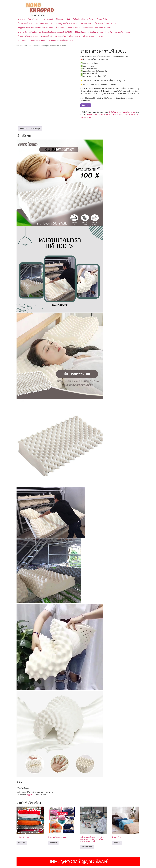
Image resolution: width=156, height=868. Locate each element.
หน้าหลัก (20, 46)
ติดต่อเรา (86, 105)
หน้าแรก (21, 19)
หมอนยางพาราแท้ (131, 115)
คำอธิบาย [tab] (23, 129)
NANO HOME (86, 23)
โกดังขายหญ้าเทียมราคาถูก (105, 23)
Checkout (60, 19)
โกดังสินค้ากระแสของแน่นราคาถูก (36, 46)
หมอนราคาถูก (86, 117)
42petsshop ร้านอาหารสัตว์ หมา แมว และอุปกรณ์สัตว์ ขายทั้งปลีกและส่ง (46, 41)
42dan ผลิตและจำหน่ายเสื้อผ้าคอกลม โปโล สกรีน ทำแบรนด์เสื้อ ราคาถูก (102, 32)
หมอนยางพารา (118, 115)
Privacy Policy (102, 19)
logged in (30, 795)
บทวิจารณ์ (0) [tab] (35, 129)
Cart (68, 19)
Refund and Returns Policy (83, 19)
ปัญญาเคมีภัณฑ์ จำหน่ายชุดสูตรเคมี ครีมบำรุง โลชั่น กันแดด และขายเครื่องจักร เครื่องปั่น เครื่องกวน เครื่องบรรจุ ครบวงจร (64, 28)
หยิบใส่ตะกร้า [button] (87, 847)
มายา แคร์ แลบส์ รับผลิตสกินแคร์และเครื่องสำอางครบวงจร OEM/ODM (45, 32)
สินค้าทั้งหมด (33, 19)
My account (48, 19)
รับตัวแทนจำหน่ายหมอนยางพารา (98, 115)
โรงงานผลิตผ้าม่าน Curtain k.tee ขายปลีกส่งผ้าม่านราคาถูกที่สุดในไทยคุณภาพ (48, 23)
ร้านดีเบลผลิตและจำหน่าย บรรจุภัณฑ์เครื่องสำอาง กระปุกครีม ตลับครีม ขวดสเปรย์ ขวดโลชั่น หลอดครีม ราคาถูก (61, 36)
